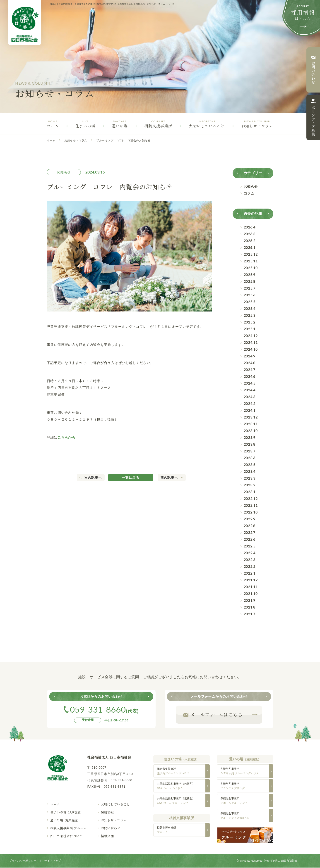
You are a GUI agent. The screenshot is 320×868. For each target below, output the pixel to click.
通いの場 (65, 820)
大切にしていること (115, 804)
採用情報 (107, 812)
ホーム (51, 140)
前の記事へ (169, 478)
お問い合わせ (111, 828)
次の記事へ (93, 478)
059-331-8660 (121, 780)
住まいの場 (67, 812)
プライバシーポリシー (23, 861)
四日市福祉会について (67, 836)
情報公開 (107, 836)
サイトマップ (53, 861)
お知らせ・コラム (76, 140)
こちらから (66, 437)
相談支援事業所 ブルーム (69, 828)
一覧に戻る (131, 478)
